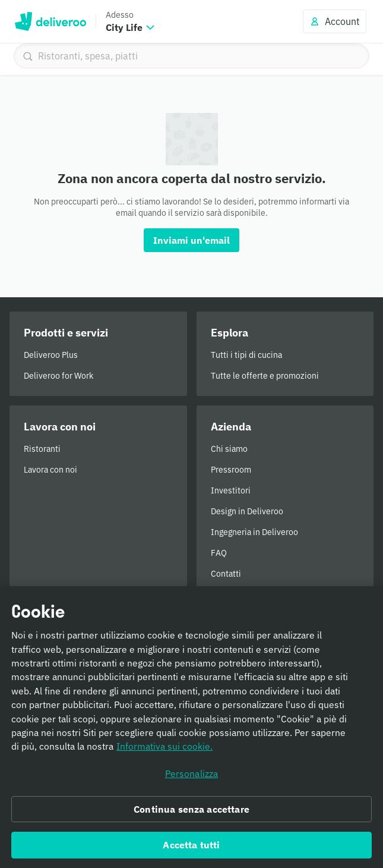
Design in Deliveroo (247, 511)
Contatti (226, 574)
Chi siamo (229, 449)
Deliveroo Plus (51, 355)
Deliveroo (50, 21)
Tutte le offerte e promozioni (265, 376)
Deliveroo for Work (58, 376)
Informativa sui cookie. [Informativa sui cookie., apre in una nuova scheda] (164, 750)
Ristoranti (42, 449)
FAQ (219, 553)
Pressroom (231, 470)
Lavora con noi (50, 470)
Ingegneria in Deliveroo (254, 532)
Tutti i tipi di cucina (246, 355)
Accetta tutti (191, 848)
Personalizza (192, 777)
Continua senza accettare (191, 813)
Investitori (231, 490)
